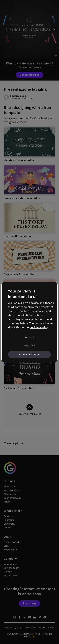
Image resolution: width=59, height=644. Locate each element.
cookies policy (39, 327)
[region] (29, 322)
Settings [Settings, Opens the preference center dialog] (30, 337)
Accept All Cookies (30, 354)
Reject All (30, 346)
